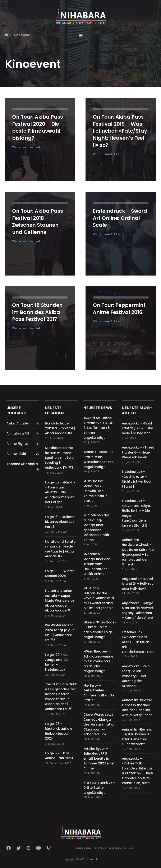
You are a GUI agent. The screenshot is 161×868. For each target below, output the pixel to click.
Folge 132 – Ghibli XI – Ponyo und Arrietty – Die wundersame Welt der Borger (61, 492)
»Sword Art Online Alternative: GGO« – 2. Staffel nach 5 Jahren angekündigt (99, 428)
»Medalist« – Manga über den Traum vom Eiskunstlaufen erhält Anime (97, 564)
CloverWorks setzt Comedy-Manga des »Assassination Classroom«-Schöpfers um (99, 724)
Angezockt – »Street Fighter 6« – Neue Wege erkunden (138, 452)
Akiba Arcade (17, 423)
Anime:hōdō (16, 454)
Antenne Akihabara (22, 464)
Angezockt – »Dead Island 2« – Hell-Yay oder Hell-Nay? (138, 584)
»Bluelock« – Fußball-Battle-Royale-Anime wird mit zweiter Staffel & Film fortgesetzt (99, 598)
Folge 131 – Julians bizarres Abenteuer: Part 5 (61, 522)
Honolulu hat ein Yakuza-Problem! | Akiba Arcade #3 (60, 428)
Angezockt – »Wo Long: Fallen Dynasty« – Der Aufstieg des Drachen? (136, 676)
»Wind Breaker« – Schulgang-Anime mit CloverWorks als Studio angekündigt (98, 661)
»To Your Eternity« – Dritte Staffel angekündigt (99, 788)
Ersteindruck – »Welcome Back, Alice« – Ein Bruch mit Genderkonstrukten (138, 642)
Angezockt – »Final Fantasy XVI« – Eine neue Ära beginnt (137, 428)
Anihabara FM (18, 433)
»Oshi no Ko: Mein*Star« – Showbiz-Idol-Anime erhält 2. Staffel (96, 491)
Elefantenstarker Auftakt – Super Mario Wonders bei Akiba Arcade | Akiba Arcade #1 (60, 601)
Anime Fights (17, 444)
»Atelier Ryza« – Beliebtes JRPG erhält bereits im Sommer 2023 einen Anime (99, 758)
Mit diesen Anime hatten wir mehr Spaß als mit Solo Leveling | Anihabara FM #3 (59, 458)
